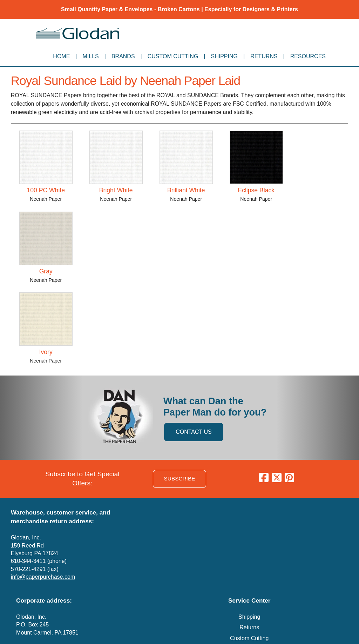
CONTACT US (194, 432)
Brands (123, 56)
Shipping (224, 56)
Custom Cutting (173, 56)
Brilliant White (186, 190)
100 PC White (46, 190)
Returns (264, 56)
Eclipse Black (256, 190)
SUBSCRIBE (180, 479)
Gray (46, 271)
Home (61, 56)
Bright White (116, 190)
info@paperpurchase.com (43, 577)
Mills (91, 56)
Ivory (46, 352)
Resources (308, 56)
